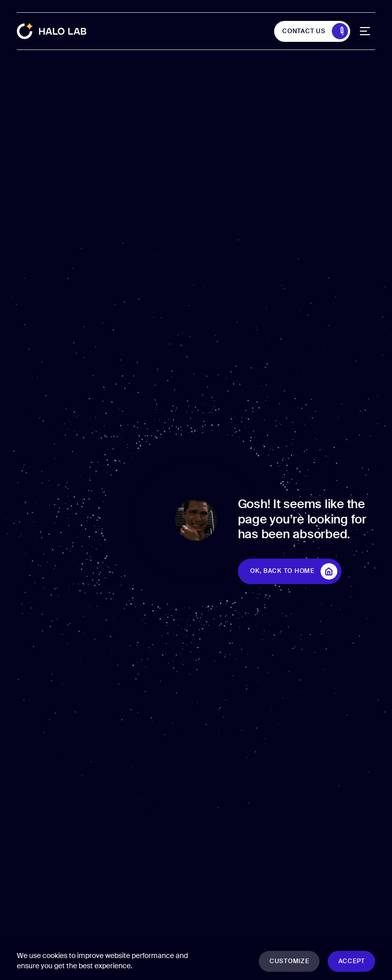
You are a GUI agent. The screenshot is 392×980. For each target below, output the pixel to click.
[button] (289, 961)
